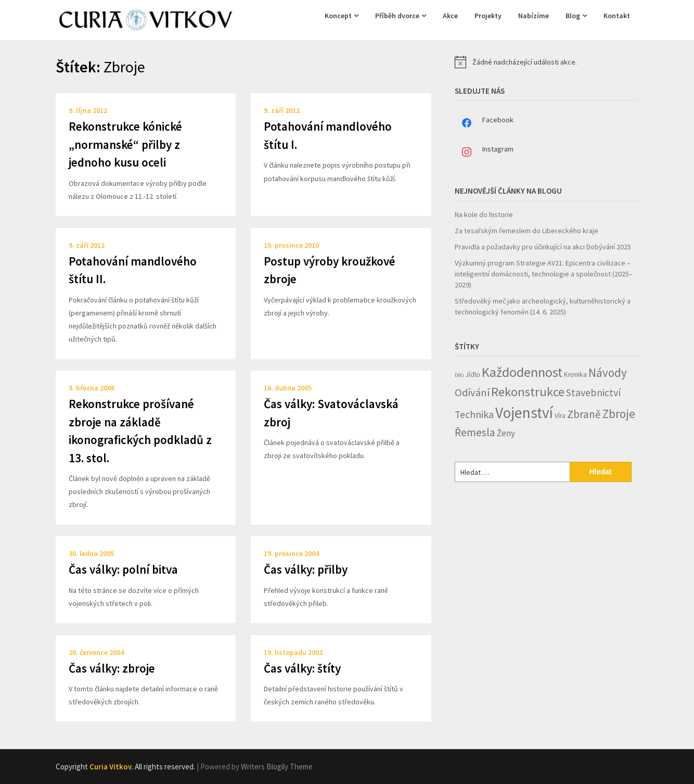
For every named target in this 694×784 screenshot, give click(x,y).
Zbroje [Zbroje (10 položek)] (619, 414)
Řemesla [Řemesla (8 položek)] (475, 432)
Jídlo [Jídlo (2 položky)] (473, 375)
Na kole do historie (484, 214)
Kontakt (617, 16)
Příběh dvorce (397, 16)
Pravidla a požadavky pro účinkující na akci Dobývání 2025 (543, 247)
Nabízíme (534, 16)
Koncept (338, 16)
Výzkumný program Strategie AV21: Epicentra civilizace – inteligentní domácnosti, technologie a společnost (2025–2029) (544, 274)
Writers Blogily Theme (277, 767)
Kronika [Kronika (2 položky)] (575, 375)
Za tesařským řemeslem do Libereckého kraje (526, 231)
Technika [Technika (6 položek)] (474, 414)
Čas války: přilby (306, 569)
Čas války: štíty (302, 668)
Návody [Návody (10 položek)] (608, 372)
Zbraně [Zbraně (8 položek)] (584, 414)
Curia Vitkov (111, 767)
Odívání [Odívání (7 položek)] (472, 393)
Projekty (488, 16)
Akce (450, 16)
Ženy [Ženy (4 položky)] (506, 433)
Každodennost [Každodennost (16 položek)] (522, 372)
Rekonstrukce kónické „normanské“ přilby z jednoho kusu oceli (125, 144)
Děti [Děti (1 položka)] (459, 375)
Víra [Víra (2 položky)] (560, 416)
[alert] (547, 62)
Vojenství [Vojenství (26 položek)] (524, 413)
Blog (573, 16)
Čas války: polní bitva (123, 569)
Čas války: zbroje (112, 668)
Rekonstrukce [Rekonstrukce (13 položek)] (528, 392)
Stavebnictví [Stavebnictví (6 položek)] (593, 393)
